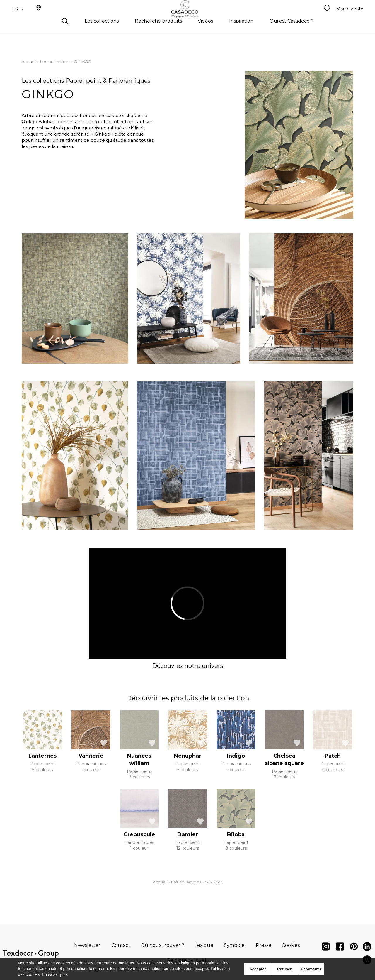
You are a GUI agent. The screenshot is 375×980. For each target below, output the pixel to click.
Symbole (234, 945)
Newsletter (87, 945)
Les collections (55, 62)
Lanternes (42, 756)
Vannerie (91, 756)
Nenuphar (188, 756)
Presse (264, 945)
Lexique (204, 945)
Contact (121, 945)
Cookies (291, 945)
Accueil (29, 62)
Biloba (236, 834)
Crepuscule (139, 834)
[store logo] (188, 18)
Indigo (236, 756)
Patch (333, 756)
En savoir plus (55, 974)
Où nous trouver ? (162, 945)
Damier (188, 834)
